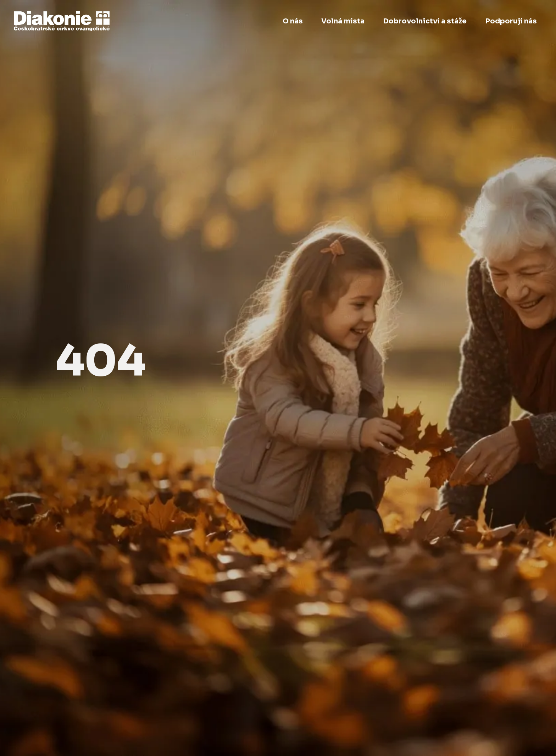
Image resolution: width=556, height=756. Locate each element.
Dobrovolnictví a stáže (425, 21)
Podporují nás (511, 21)
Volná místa (343, 21)
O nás (293, 21)
